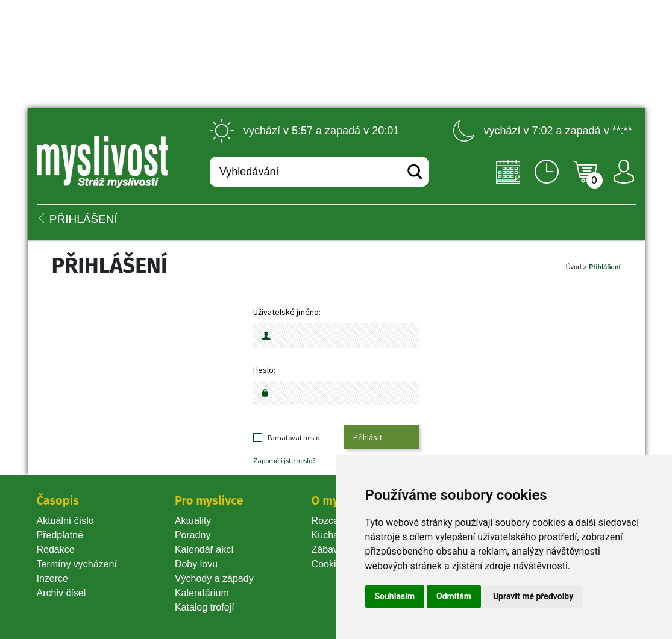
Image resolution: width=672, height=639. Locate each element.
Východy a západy (214, 578)
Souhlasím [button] (395, 596)
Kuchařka (332, 535)
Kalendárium (202, 593)
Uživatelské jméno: (287, 312)
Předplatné (60, 535)
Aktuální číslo (65, 521)
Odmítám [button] (454, 596)
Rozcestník (335, 521)
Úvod (574, 267)
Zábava (328, 550)
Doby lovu (196, 564)
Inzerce (52, 578)
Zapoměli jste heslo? (284, 460)
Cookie (329, 564)
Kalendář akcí (204, 550)
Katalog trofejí (205, 607)
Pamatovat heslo (294, 438)
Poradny (193, 535)
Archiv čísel (61, 593)
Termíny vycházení (77, 564)
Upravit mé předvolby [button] (533, 596)
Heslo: (264, 370)
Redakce (56, 550)
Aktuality (193, 521)
